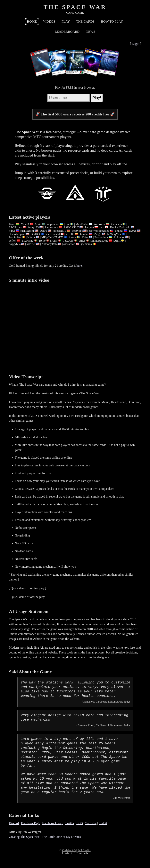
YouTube (91, 823)
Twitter (70, 823)
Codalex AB (69, 850)
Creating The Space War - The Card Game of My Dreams (45, 837)
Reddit (103, 823)
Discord (14, 823)
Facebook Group (53, 823)
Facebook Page (30, 823)
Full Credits (84, 850)
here (79, 266)
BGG (80, 823)
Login (136, 44)
